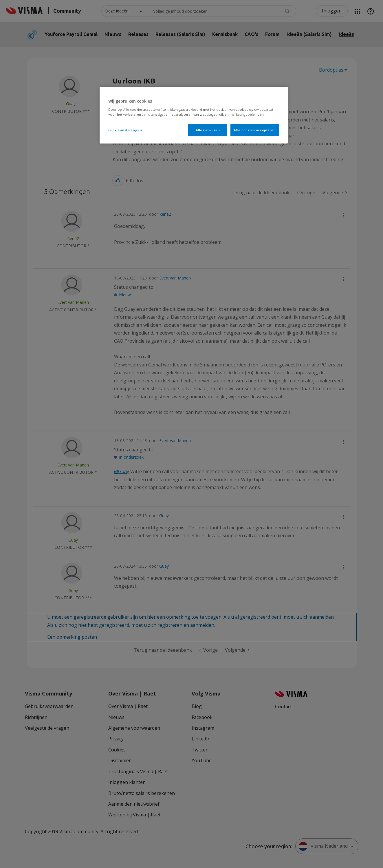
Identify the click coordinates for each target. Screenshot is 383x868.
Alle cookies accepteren (255, 130)
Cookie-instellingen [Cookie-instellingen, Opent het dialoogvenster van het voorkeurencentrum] (125, 130)
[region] (194, 115)
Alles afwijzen (208, 130)
